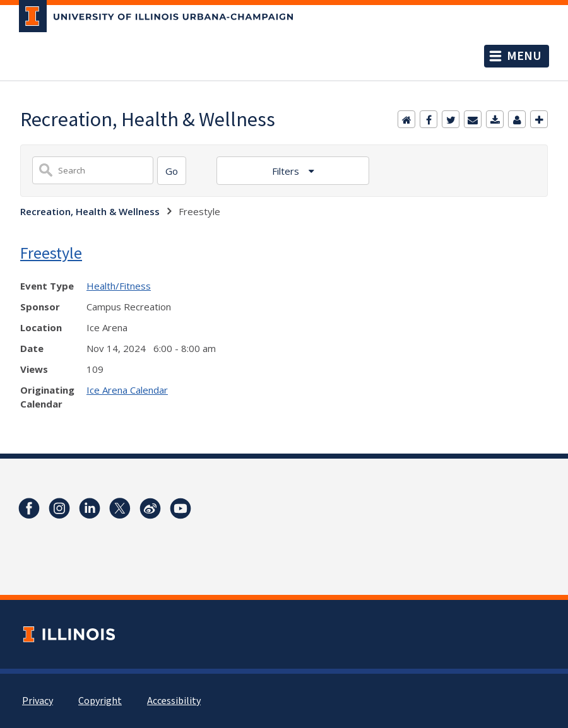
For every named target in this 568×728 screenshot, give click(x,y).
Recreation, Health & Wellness (90, 211)
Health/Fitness (119, 286)
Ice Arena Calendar (127, 390)
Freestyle (51, 253)
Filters (287, 171)
